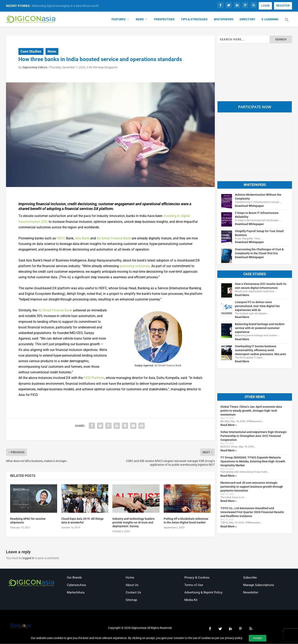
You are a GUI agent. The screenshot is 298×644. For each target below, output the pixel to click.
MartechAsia (76, 593)
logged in (28, 559)
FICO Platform (94, 378)
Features (119, 20)
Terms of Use (194, 585)
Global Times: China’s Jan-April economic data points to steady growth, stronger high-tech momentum (251, 411)
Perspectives (164, 20)
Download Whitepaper (249, 206)
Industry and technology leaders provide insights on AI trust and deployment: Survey (133, 523)
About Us (132, 585)
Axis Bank (82, 239)
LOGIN (265, 6)
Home (130, 578)
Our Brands (74, 578)
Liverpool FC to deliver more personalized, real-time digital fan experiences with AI (257, 306)
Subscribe (250, 578)
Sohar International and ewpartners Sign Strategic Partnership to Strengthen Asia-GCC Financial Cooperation (254, 437)
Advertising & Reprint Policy (203, 593)
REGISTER (283, 6)
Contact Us (133, 593)
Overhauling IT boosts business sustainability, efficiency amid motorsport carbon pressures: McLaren (260, 351)
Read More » (229, 426)
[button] (287, 23)
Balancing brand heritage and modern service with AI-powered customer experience (260, 329)
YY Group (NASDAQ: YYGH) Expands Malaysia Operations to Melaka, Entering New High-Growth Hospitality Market (253, 462)
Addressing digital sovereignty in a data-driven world (65, 6)
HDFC (61, 239)
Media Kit (191, 600)
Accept (258, 638)
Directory (248, 20)
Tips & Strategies (194, 20)
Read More (242, 295)
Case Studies (31, 52)
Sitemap (131, 600)
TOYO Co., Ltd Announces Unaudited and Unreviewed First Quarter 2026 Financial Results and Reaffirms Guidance (252, 513)
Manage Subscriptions (259, 585)
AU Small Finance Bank (114, 239)
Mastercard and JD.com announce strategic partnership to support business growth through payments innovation (252, 487)
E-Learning (270, 20)
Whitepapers (224, 20)
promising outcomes (135, 266)
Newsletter (251, 593)
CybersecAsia (76, 585)
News (140, 20)
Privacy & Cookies (197, 578)
